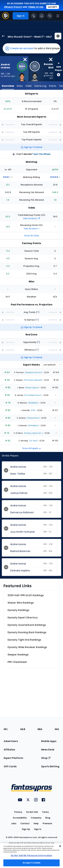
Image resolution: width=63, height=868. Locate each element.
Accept (53, 7)
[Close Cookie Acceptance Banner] (60, 846)
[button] (32, 48)
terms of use (36, 7)
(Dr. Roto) (33, 441)
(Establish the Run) (33, 373)
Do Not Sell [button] (32, 812)
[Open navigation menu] (58, 16)
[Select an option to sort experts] (51, 365)
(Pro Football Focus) (33, 395)
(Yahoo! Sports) (32, 388)
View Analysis (32, 218)
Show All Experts (32, 448)
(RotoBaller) (33, 403)
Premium (47, 823)
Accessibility (20, 818)
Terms (45, 812)
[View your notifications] (42, 16)
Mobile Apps (49, 741)
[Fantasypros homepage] (6, 18)
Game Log (40, 86)
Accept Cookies (32, 863)
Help (36, 823)
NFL (6, 729)
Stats (20, 86)
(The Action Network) (33, 380)
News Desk (48, 750)
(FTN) (33, 410)
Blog (48, 818)
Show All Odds (32, 236)
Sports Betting (50, 766)
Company (36, 818)
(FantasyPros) (33, 418)
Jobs (14, 823)
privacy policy (13, 7)
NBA (40, 729)
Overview (8, 86)
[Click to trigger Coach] (34, 16)
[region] (32, 856)
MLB (23, 729)
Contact (25, 823)
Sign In (38, 829)
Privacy (18, 812)
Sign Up (26, 829)
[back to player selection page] (2, 36)
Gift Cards (10, 766)
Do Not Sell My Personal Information (32, 855)
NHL (57, 729)
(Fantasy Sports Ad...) (33, 433)
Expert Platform (13, 758)
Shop (46, 758)
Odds (28, 86)
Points (53, 86)
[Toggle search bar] (50, 16)
